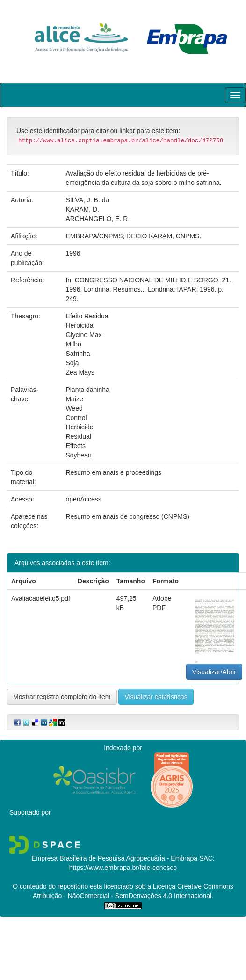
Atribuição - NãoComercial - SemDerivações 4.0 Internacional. (123, 896)
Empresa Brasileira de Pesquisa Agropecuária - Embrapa (114, 858)
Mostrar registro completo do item (62, 697)
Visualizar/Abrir (214, 672)
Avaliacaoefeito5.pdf (41, 598)
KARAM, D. (82, 209)
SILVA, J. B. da (87, 200)
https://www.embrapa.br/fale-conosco (123, 868)
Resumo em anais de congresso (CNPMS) (127, 516)
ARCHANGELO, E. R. (98, 219)
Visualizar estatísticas (156, 697)
